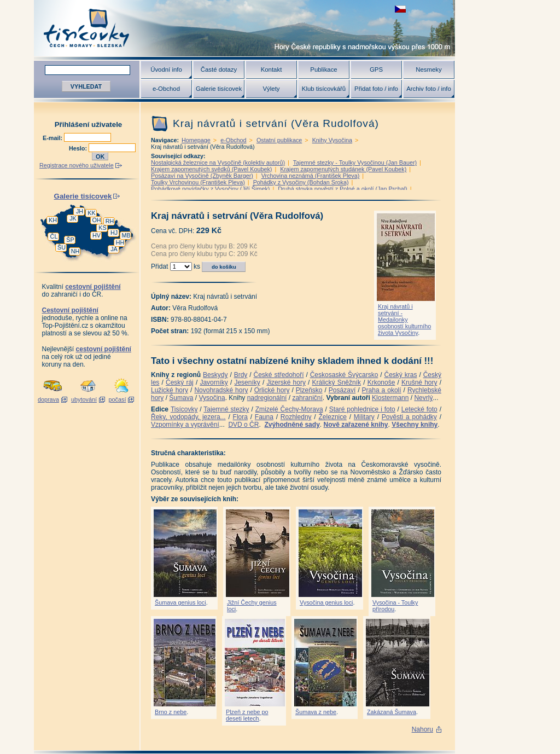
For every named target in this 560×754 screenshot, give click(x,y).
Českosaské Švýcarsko (344, 375)
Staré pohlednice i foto (362, 409)
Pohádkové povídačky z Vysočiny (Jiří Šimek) (210, 189)
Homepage (196, 140)
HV (97, 235)
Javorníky (214, 382)
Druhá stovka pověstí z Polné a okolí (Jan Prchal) (342, 189)
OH (96, 220)
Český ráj (180, 382)
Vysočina (212, 398)
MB (126, 235)
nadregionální (267, 398)
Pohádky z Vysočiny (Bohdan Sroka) (301, 182)
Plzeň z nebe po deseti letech (247, 715)
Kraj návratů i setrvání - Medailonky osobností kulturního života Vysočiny (404, 320)
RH (110, 221)
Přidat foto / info (376, 89)
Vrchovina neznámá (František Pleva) (311, 176)
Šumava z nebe (316, 712)
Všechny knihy (415, 425)
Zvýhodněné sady (292, 425)
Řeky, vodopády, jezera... (188, 417)
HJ (114, 233)
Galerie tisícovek (219, 89)
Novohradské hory (221, 390)
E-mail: (53, 138)
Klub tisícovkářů (324, 89)
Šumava (181, 398)
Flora (240, 417)
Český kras (401, 375)
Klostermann (390, 398)
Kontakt (272, 69)
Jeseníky (247, 382)
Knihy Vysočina (332, 140)
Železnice (333, 417)
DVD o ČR (243, 425)
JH (80, 211)
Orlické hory (272, 390)
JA (114, 249)
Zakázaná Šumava (392, 712)
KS (102, 228)
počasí (118, 399)
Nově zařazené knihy (355, 425)
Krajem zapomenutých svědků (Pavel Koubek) (211, 169)
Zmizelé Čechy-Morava (289, 409)
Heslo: (79, 148)
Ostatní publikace (279, 140)
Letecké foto (419, 409)
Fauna (264, 417)
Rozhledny (296, 417)
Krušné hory (419, 382)
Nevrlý (423, 398)
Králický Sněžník (337, 382)
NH (75, 251)
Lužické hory (170, 390)
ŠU (62, 247)
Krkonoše (381, 382)
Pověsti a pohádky (409, 417)
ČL (54, 236)
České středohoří (279, 375)
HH (120, 242)
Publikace (323, 69)
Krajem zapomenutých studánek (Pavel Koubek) (343, 169)
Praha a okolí (382, 390)
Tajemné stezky (226, 409)
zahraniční (307, 398)
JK (73, 218)
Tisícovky (184, 409)
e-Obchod (166, 89)
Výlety (271, 89)
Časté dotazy (219, 69)
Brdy (241, 375)
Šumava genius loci (180, 602)
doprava (48, 399)
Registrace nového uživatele (77, 165)
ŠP (70, 240)
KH (53, 220)
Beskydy (215, 375)
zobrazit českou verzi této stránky (400, 9)
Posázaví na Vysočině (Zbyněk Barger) (202, 176)
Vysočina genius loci (326, 602)
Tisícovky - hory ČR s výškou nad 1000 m (244, 28)
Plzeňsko (309, 390)
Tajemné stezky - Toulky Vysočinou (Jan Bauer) (355, 163)
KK (91, 213)
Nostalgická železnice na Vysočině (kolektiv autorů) (218, 163)
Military (364, 417)
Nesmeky (428, 69)
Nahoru (422, 729)
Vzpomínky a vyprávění (185, 425)
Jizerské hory (286, 382)
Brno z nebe (171, 712)
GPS (376, 69)
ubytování (84, 399)
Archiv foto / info (429, 89)
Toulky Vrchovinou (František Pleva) (198, 182)
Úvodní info (166, 69)
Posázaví (342, 390)
